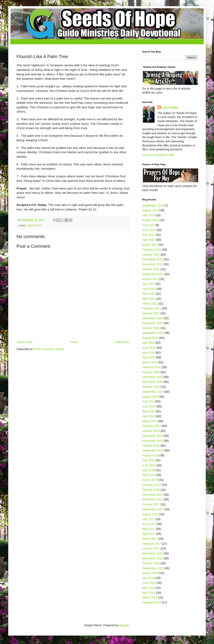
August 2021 (150, 279)
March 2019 (150, 421)
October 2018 (151, 446)
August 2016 (150, 573)
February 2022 (152, 250)
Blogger (124, 625)
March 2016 (150, 597)
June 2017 (149, 524)
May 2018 (149, 470)
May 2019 (149, 411)
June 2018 (149, 465)
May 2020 (149, 353)
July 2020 (148, 343)
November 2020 (153, 323)
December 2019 (153, 377)
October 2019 (151, 387)
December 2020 (153, 318)
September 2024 (153, 206)
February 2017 (152, 544)
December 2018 (153, 436)
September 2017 (153, 509)
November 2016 (153, 558)
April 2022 (149, 240)
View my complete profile (158, 155)
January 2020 (151, 372)
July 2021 (148, 284)
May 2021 (149, 294)
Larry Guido (170, 108)
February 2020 (152, 367)
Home (74, 342)
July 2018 (148, 460)
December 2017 (153, 495)
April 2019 (149, 416)
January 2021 (151, 313)
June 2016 (149, 583)
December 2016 (153, 553)
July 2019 (148, 401)
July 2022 (148, 225)
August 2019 (150, 397)
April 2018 (149, 475)
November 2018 (153, 441)
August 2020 (150, 338)
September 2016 (153, 568)
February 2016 (152, 602)
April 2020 (149, 357)
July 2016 (148, 578)
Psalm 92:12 (34, 226)
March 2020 (150, 362)
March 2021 (150, 304)
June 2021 (149, 289)
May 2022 (149, 235)
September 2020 (153, 333)
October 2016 (151, 563)
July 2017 (148, 519)
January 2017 (151, 548)
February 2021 (152, 308)
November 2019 (153, 382)
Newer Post (25, 342)
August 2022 (150, 220)
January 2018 (151, 490)
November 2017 (153, 499)
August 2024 (150, 210)
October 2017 (151, 504)
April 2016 (149, 593)
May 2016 (149, 588)
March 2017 (150, 539)
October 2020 (151, 328)
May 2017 (149, 529)
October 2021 (151, 269)
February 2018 (152, 485)
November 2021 (153, 264)
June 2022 (149, 230)
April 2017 (149, 534)
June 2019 (149, 406)
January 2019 (151, 431)
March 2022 (150, 245)
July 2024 (148, 215)
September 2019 (153, 392)
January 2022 (151, 255)
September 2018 (153, 450)
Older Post (122, 342)
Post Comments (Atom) (49, 349)
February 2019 (152, 426)
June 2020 (149, 348)
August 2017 (150, 514)
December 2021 (153, 259)
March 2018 (150, 480)
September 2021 (153, 274)
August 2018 (150, 455)
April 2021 (149, 299)
